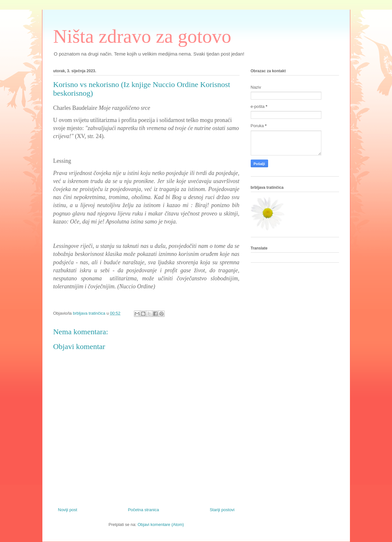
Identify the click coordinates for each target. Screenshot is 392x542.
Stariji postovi (222, 510)
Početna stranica (143, 510)
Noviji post (68, 510)
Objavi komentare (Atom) (161, 525)
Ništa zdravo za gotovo (142, 36)
